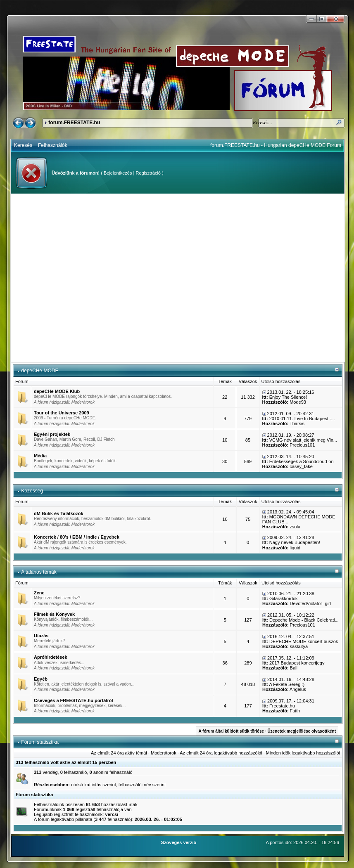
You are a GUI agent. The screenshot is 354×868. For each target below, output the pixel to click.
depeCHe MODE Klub (57, 391)
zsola (295, 527)
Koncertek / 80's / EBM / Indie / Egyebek (77, 537)
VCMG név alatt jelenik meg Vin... (303, 440)
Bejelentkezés (118, 173)
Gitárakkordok (283, 598)
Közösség (32, 491)
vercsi (112, 814)
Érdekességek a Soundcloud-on (302, 461)
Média (40, 456)
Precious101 (302, 445)
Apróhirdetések (51, 657)
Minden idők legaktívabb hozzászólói (303, 753)
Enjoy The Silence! (288, 397)
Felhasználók (53, 145)
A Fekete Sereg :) (287, 684)
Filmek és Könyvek (54, 614)
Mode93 (298, 402)
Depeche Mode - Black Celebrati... (304, 620)
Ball (294, 668)
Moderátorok (83, 402)
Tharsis (297, 423)
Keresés (23, 145)
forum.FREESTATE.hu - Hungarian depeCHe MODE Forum (276, 145)
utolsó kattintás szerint (94, 785)
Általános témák (39, 572)
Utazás (41, 636)
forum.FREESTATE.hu (74, 123)
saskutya (299, 646)
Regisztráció (148, 173)
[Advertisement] (82, 278)
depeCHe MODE (40, 371)
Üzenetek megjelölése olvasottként (302, 731)
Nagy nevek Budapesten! (295, 542)
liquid (295, 548)
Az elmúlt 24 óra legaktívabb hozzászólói (221, 753)
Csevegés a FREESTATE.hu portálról (74, 700)
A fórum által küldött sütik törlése (231, 731)
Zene (39, 593)
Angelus (298, 689)
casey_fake (301, 466)
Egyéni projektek (52, 434)
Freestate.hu (282, 706)
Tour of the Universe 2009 (62, 413)
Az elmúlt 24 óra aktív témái (119, 753)
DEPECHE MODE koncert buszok (304, 641)
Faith (295, 711)
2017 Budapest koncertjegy (297, 663)
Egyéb (41, 679)
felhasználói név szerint (142, 785)
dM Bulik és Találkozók (59, 513)
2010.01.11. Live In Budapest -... (302, 419)
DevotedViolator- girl (310, 603)
